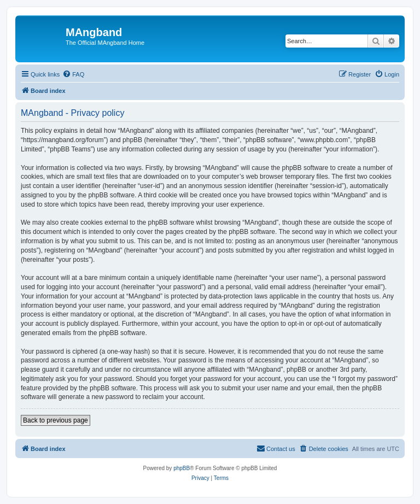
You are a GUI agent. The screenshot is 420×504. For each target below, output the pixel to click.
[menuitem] (73, 74)
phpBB (182, 468)
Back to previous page (56, 420)
